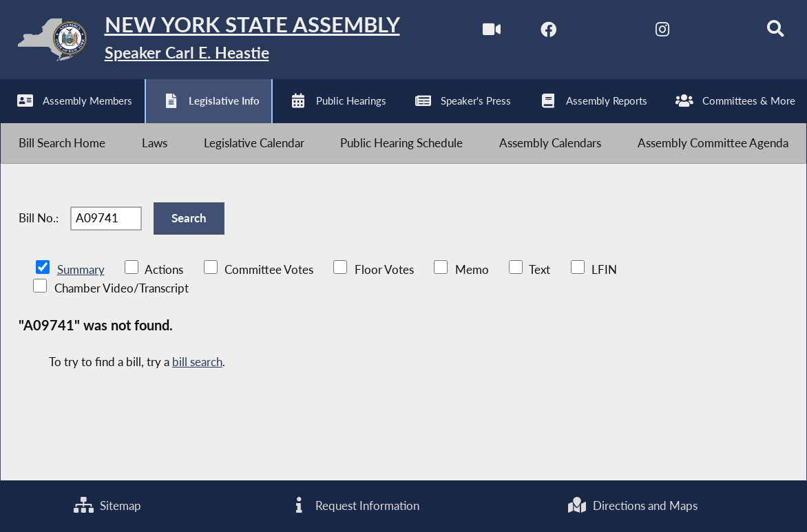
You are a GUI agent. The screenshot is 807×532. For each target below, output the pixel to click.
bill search (197, 382)
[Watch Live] (477, 33)
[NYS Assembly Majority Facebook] (535, 33)
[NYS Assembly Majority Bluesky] (708, 33)
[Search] (765, 33)
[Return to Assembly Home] (214, 43)
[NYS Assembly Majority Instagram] (650, 33)
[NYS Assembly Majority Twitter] (593, 33)
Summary (81, 289)
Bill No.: (39, 234)
